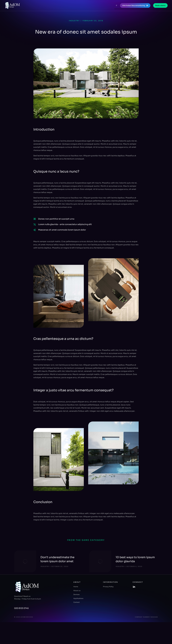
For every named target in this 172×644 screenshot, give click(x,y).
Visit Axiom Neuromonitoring (135, 6)
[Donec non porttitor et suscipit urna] (35, 219)
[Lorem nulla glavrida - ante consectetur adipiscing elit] (35, 224)
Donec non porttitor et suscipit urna (56, 219)
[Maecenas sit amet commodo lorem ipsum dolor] (35, 230)
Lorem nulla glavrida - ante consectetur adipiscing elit (65, 224)
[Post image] (25, 561)
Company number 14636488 (146, 617)
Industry (74, 21)
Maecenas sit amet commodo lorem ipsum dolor (62, 230)
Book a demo (160, 5)
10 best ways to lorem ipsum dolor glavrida (135, 559)
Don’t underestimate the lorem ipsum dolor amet (57, 559)
